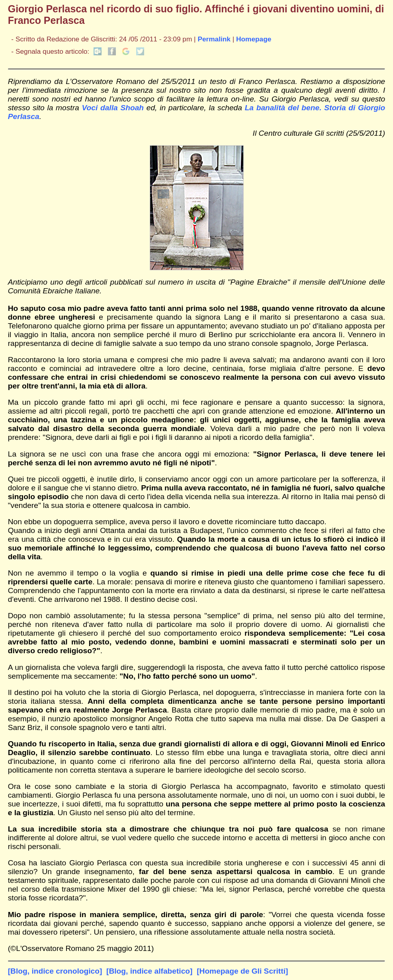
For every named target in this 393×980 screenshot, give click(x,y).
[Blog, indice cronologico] (55, 971)
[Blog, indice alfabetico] (149, 971)
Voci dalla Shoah (113, 108)
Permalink (214, 39)
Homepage (254, 39)
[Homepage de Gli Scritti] (242, 971)
